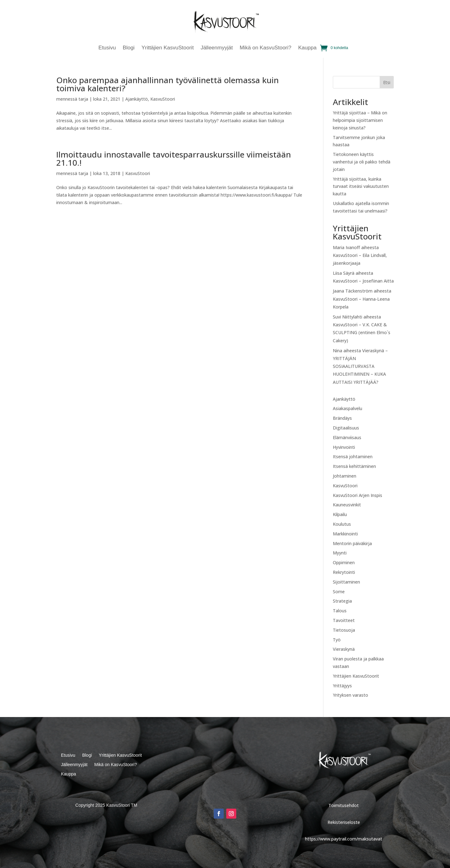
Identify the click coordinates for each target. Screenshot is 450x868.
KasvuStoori (163, 99)
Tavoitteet (344, 620)
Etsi (387, 82)
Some (339, 592)
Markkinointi (345, 534)
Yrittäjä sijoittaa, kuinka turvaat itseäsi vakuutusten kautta (361, 186)
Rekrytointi (344, 572)
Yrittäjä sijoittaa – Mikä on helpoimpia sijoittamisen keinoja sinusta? (360, 120)
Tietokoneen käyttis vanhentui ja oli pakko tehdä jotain (362, 162)
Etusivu (107, 48)
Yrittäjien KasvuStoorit (168, 48)
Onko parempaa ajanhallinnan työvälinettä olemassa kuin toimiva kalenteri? (167, 84)
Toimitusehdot (344, 805)
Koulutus (342, 524)
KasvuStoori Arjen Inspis (357, 495)
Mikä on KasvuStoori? (265, 48)
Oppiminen (344, 562)
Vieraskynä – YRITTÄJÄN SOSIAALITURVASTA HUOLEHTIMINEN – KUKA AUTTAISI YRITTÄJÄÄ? (360, 366)
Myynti (340, 553)
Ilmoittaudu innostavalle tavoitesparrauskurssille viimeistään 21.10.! (174, 158)
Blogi (129, 48)
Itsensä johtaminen (353, 457)
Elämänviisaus (347, 437)
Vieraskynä (344, 649)
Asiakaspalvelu (347, 408)
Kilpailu (340, 514)
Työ (337, 640)
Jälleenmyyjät (217, 48)
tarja (83, 99)
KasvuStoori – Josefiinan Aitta (363, 281)
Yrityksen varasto (350, 695)
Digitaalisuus (346, 428)
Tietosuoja (344, 630)
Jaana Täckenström (353, 291)
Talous (340, 611)
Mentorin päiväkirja (352, 543)
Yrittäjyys (342, 686)
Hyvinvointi (344, 447)
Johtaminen (345, 476)
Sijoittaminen (346, 582)
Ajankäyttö (137, 99)
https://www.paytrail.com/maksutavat (344, 839)
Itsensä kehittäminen (354, 466)
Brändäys (342, 418)
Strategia (342, 601)
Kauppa (307, 48)
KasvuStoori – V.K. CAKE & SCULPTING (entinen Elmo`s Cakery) (362, 332)
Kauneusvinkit (347, 505)
